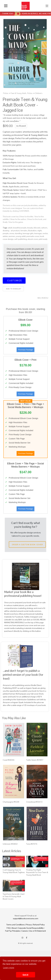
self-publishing (21, 239)
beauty (30, 228)
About (14, 928)
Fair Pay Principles (13, 931)
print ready (43, 239)
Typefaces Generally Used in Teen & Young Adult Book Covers (14, 896)
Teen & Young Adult (18, 93)
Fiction (6, 93)
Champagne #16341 (11, 802)
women (12, 236)
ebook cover (33, 239)
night (40, 231)
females (24, 231)
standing (18, 233)
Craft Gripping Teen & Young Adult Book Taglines (14, 871)
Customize (14, 280)
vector (45, 233)
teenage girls (28, 233)
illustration (32, 231)
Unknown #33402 (10, 844)
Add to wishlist (13, 289)
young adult (21, 236)
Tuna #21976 (32, 844)
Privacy (29, 925)
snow (12, 233)
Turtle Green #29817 (35, 760)
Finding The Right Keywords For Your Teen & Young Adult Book (37, 872)
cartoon (44, 228)
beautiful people (20, 228)
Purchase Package (26, 350)
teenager (38, 233)
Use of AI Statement (37, 931)
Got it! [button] (25, 975)
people (6, 233)
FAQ (8, 928)
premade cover (33, 236)
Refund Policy (39, 925)
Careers (25, 931)
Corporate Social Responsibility (31, 928)
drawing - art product (11, 231)
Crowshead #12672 (34, 802)
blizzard (37, 228)
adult (10, 228)
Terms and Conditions (16, 925)
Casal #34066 (9, 760)
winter (5, 236)
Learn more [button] (9, 968)
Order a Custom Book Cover (27, 545)
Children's (39, 93)
